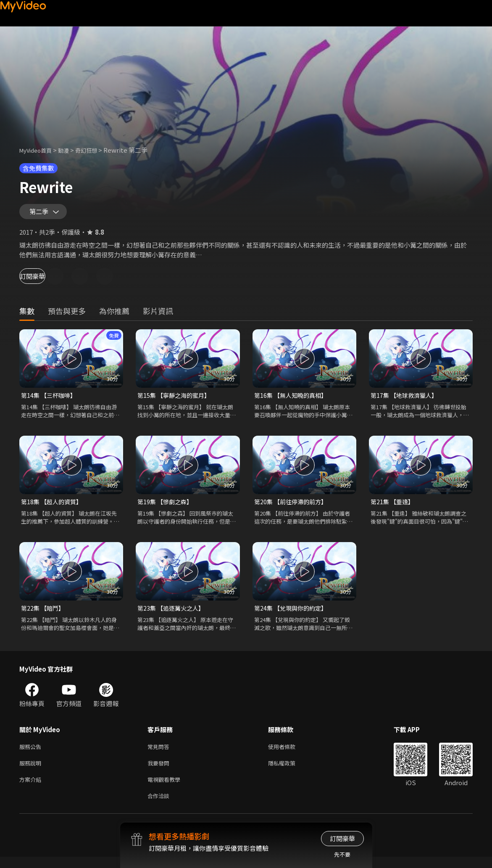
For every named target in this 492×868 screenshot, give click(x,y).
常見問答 (160, 753)
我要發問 (160, 771)
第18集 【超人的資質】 (53, 507)
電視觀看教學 (166, 789)
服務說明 (32, 771)
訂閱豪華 (42, 280)
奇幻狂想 (95, 150)
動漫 (70, 150)
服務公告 (32, 753)
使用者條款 (289, 753)
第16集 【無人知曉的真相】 (293, 399)
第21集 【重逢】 (393, 507)
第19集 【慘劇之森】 (167, 507)
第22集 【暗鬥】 (44, 614)
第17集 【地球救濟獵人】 (406, 399)
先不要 (342, 854)
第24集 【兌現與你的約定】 (293, 614)
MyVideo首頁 (38, 150)
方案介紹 (32, 789)
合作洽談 (160, 806)
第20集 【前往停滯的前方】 (293, 507)
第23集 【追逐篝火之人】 (173, 614)
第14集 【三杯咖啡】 (50, 399)
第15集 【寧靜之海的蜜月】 (176, 399)
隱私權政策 (289, 771)
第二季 (41, 214)
